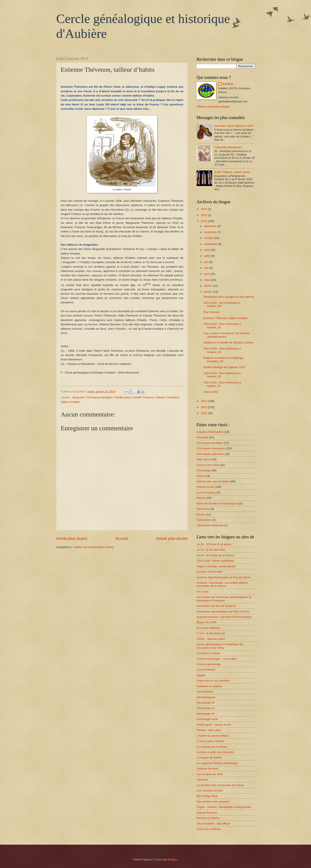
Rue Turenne (211, 312)
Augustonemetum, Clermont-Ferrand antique (224, 617)
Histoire (201, 476)
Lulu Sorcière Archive (210, 791)
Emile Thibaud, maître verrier (232, 172)
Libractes (202, 780)
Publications (204, 520)
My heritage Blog (207, 796)
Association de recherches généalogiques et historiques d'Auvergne (224, 599)
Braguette (78, 397)
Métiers (161, 397)
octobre (209, 238)
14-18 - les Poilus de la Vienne (215, 555)
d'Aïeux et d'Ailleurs (209, 829)
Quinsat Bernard (207, 813)
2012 (204, 407)
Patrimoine (203, 509)
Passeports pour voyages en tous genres (229, 297)
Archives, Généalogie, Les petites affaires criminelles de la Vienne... (222, 584)
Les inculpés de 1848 (210, 774)
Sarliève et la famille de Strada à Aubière (229, 343)
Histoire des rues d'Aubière (213, 481)
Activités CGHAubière (210, 432)
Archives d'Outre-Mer (210, 572)
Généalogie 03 (206, 703)
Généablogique (206, 697)
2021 (204, 215)
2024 (204, 209)
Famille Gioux (123, 397)
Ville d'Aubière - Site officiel (213, 824)
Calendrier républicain (228, 147)
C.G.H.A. (228, 84)
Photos (201, 514)
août (207, 250)
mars (208, 280)
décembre (211, 226)
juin (207, 262)
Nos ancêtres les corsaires (213, 802)
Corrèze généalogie (209, 664)
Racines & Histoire (208, 818)
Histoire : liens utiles (209, 730)
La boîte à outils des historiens (215, 752)
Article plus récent (72, 539)
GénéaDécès (205, 692)
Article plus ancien (172, 539)
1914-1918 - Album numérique (215, 561)
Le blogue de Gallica (209, 758)
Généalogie (204, 470)
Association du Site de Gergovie (216, 606)
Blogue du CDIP (206, 622)
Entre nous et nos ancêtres (213, 681)
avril (207, 274)
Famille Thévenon (144, 397)
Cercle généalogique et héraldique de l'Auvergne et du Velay (220, 646)
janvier (209, 292)
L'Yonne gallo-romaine (210, 741)
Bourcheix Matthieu (208, 628)
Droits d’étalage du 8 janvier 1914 (224, 367)
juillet (208, 256)
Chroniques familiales (99, 397)
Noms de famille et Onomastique (217, 503)
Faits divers (204, 459)
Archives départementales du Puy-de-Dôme (224, 577)
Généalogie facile (207, 719)
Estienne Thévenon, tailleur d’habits (225, 318)
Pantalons (173, 397)
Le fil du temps (206, 492)
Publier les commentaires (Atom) (94, 547)
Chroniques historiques (211, 448)
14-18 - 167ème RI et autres (214, 544)
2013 (204, 401)
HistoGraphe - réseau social (214, 725)
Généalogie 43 (206, 714)
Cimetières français (208, 653)
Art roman (203, 592)
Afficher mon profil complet (213, 107)
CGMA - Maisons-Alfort (211, 639)
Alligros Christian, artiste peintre (216, 566)
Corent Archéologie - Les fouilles (217, 659)
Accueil (122, 539)
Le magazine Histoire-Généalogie (217, 763)
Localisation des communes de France (220, 785)
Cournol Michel (206, 670)
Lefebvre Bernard (207, 769)
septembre (211, 244)
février (208, 286)
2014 (204, 221)
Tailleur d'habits (70, 402)
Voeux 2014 (211, 392)
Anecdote (202, 437)
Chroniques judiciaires (210, 454)
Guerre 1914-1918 (208, 465)
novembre (211, 232)
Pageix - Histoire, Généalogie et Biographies (224, 807)
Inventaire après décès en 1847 (234, 126)
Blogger (173, 859)
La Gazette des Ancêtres (212, 747)
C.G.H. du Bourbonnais (211, 633)
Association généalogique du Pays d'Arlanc (223, 611)
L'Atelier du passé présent (213, 736)
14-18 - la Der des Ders (211, 550)
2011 (204, 413)
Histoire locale (205, 487)
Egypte (201, 675)
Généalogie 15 (206, 708)
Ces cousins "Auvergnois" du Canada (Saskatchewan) (227, 335)
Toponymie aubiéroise (210, 525)
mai (207, 268)
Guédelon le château (209, 686)
